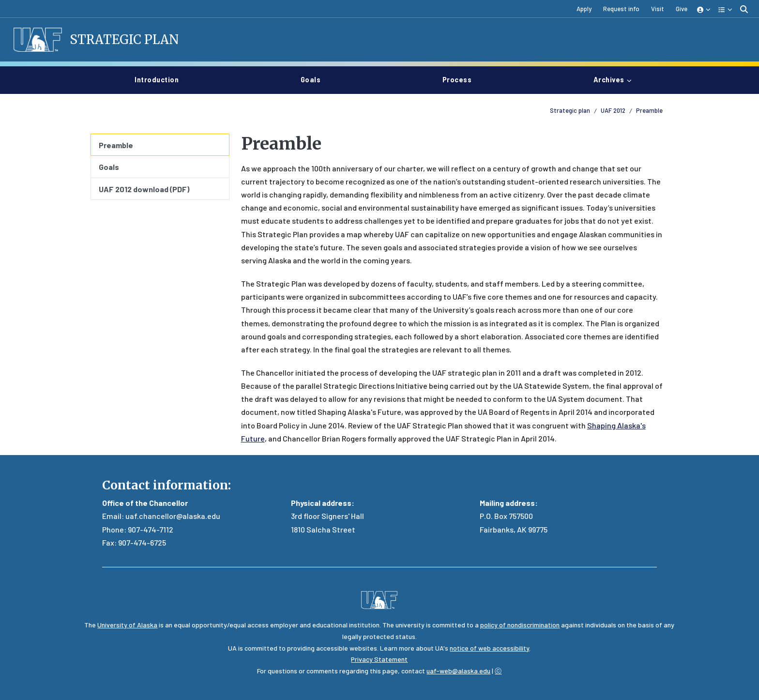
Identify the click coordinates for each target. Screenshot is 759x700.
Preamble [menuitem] (116, 145)
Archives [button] (609, 80)
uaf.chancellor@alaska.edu (173, 516)
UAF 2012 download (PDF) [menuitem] (144, 189)
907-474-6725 (142, 542)
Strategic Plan (124, 40)
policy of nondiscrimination (520, 625)
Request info (621, 9)
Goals (315, 79)
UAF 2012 (613, 110)
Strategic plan (570, 110)
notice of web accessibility (489, 648)
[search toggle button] (744, 9)
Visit (658, 9)
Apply (584, 9)
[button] (704, 9)
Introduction (160, 79)
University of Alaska (127, 625)
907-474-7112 (151, 529)
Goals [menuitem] (109, 167)
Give (682, 9)
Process (461, 79)
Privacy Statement (379, 659)
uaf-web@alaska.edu (458, 671)
